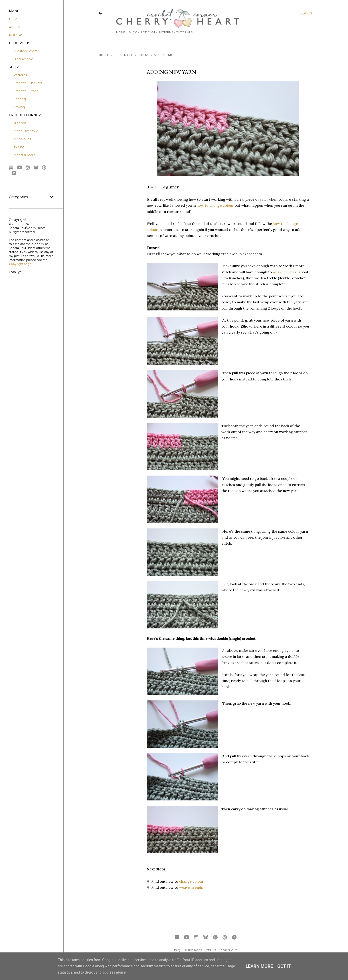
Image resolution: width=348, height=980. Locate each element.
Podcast (146, 32)
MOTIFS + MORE (166, 55)
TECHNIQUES (126, 55)
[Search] (307, 13)
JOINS (145, 55)
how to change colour (215, 205)
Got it (284, 966)
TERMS (211, 950)
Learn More (259, 966)
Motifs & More (24, 155)
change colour (191, 881)
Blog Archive (23, 59)
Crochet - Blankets (28, 83)
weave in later (285, 272)
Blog (131, 32)
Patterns (164, 32)
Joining (19, 147)
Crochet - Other (26, 91)
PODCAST (17, 35)
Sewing (19, 107)
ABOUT (15, 27)
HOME (14, 19)
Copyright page (20, 264)
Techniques (22, 139)
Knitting (20, 99)
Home (119, 32)
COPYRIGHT (229, 950)
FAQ (177, 950)
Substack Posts (25, 51)
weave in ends (191, 887)
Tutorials (182, 32)
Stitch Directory (26, 131)
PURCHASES (193, 950)
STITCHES (105, 55)
